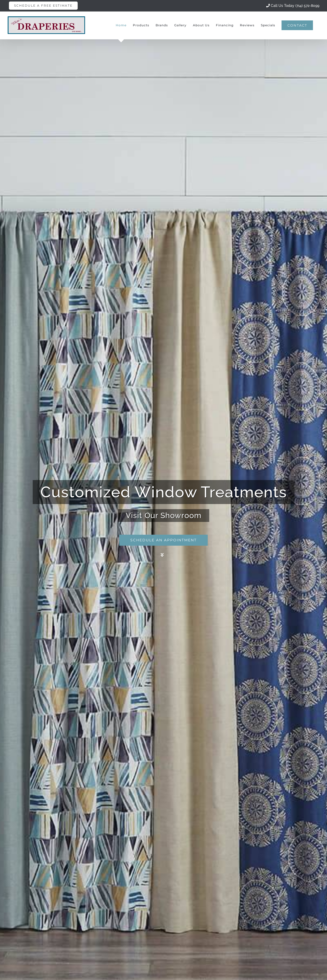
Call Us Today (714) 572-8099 (293, 6)
